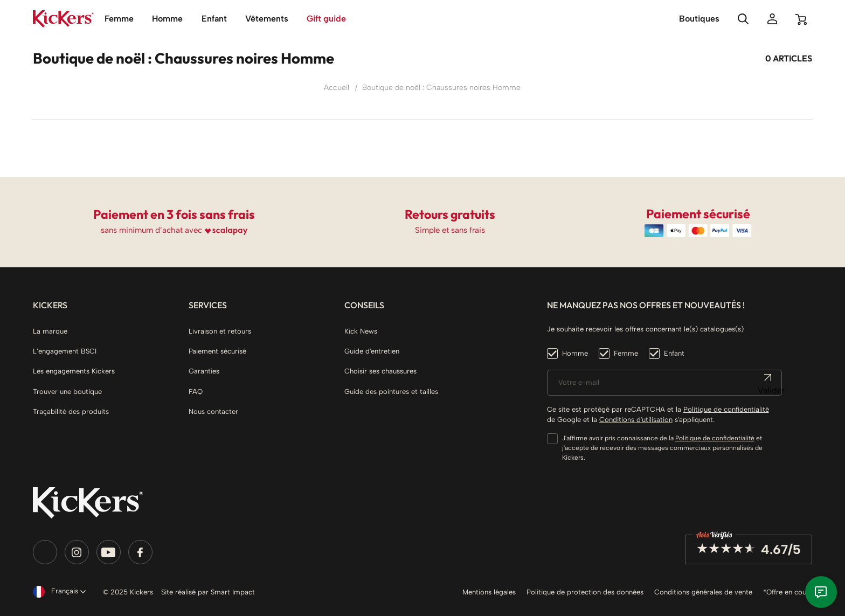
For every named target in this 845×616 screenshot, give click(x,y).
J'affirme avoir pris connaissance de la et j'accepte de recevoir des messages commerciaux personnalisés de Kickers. (662, 448)
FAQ (196, 392)
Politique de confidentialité (726, 409)
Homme (575, 353)
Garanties (204, 371)
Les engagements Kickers (74, 371)
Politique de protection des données (585, 592)
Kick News (361, 331)
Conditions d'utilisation (636, 420)
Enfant (674, 353)
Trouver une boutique (67, 392)
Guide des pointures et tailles (391, 392)
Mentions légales (489, 592)
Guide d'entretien (372, 351)
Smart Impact (233, 592)
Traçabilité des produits (71, 411)
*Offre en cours (788, 592)
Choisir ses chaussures (380, 371)
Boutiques (699, 19)
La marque (50, 331)
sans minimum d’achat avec (151, 230)
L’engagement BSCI (65, 351)
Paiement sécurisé (217, 351)
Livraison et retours (220, 331)
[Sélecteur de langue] (57, 592)
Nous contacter (213, 411)
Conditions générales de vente (703, 592)
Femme (626, 353)
